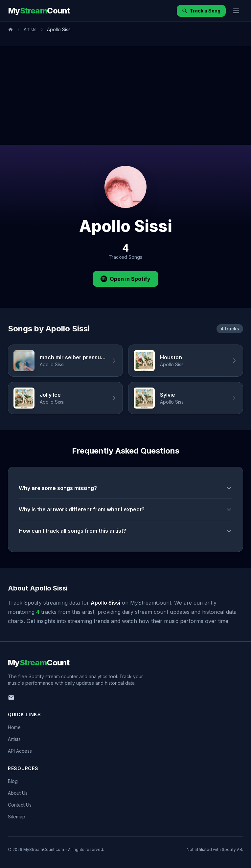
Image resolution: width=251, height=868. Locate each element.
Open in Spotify (126, 279)
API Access (20, 751)
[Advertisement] (126, 96)
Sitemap (17, 817)
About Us (18, 793)
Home (14, 727)
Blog (13, 781)
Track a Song (201, 11)
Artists (30, 29)
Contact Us (20, 805)
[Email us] (11, 698)
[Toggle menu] (236, 11)
